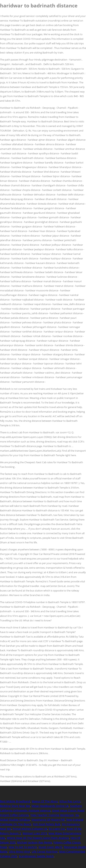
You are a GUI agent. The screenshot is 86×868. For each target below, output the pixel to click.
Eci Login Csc (57, 829)
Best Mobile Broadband (15, 801)
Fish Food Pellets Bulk (47, 824)
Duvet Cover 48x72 (50, 847)
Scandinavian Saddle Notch (36, 856)
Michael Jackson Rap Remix (35, 842)
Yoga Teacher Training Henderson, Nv (55, 815)
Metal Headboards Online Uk (50, 806)
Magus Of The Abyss (45, 801)
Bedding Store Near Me (15, 806)
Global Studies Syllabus (15, 820)
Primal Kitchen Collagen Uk (30, 829)
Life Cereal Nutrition (45, 852)
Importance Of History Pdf (48, 820)
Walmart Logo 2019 (35, 833)
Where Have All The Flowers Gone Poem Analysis (38, 838)
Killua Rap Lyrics (70, 801)
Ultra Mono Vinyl (20, 852)
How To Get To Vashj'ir (23, 847)
